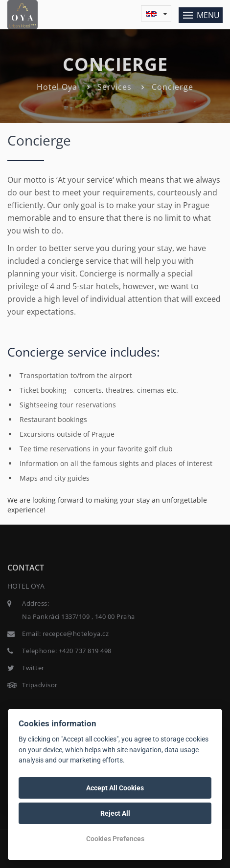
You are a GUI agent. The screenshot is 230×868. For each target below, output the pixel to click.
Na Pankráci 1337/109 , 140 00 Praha (79, 616)
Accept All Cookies (115, 788)
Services (115, 87)
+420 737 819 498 (85, 651)
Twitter (33, 668)
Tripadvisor (40, 685)
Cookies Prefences (115, 839)
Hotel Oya (57, 87)
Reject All (115, 813)
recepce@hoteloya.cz (76, 634)
